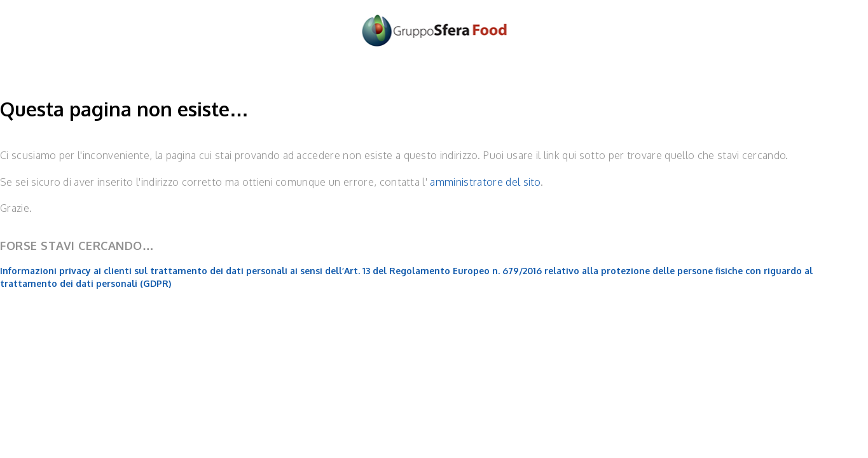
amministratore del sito (485, 182)
